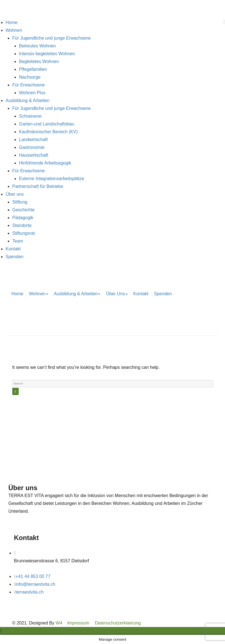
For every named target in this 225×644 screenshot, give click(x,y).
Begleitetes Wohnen (39, 61)
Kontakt (13, 249)
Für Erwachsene (29, 85)
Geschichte (23, 210)
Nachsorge (30, 77)
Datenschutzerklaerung (118, 623)
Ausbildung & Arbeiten (27, 101)
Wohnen (14, 30)
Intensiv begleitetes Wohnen (47, 54)
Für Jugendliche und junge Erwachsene (51, 38)
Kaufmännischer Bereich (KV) (48, 132)
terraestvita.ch (30, 592)
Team (18, 241)
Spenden (14, 257)
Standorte (22, 225)
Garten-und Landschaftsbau (47, 124)
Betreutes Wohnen (37, 46)
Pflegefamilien (33, 69)
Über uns (15, 194)
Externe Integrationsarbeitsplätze (52, 179)
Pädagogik (23, 218)
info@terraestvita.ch (36, 584)
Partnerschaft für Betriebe (38, 186)
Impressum (78, 623)
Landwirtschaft (33, 140)
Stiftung (20, 202)
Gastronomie (32, 147)
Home (12, 22)
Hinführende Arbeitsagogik (45, 163)
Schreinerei (30, 116)
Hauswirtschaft (34, 155)
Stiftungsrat (24, 233)
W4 (59, 623)
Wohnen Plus (32, 93)
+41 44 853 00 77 (33, 576)
